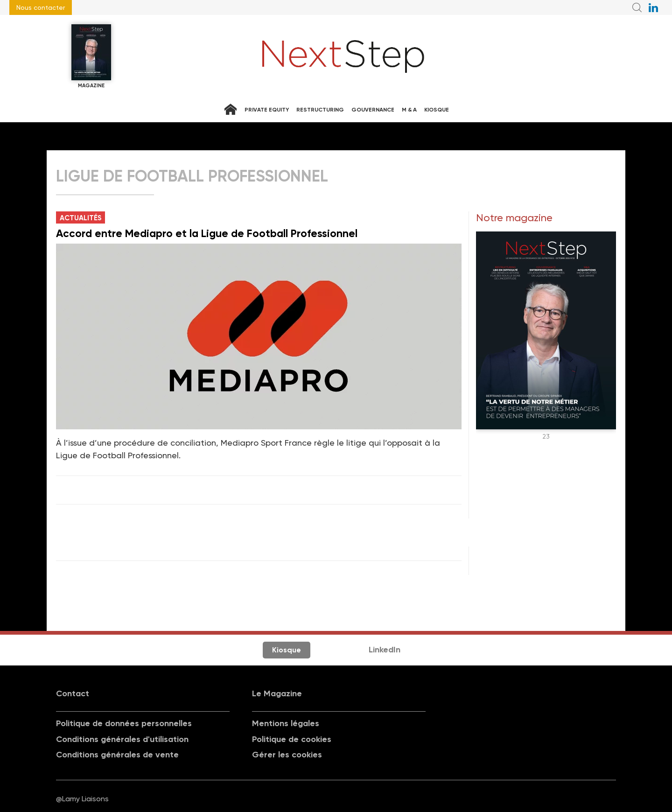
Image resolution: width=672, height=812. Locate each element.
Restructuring (320, 110)
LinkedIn (385, 650)
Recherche (637, 7)
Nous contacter (41, 7)
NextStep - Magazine (343, 56)
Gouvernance (373, 110)
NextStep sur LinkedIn (653, 7)
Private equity (267, 110)
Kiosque (437, 110)
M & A (409, 110)
